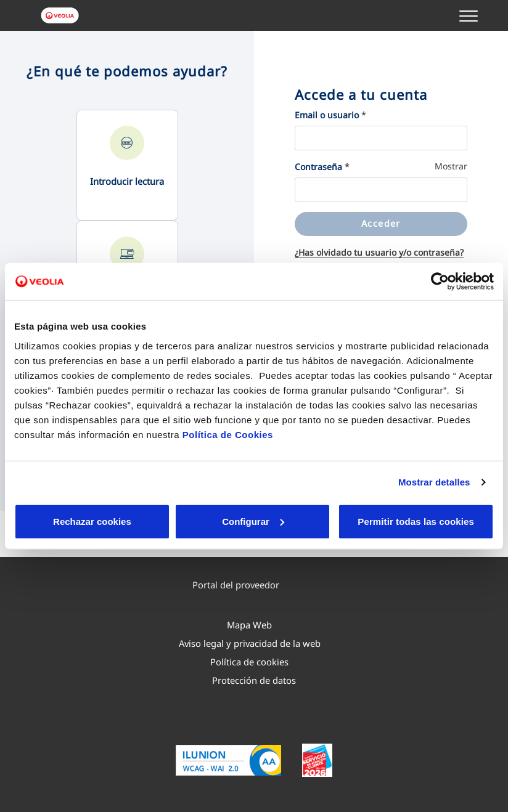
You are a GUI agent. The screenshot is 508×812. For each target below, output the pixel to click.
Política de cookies (249, 662)
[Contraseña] (381, 190)
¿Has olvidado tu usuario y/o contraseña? (379, 252)
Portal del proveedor (242, 585)
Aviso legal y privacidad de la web (250, 643)
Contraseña (318, 167)
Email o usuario (327, 115)
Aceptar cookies (277, 521)
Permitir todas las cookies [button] (415, 521)
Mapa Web (249, 625)
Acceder (381, 223)
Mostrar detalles (434, 482)
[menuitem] (247, 585)
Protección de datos (254, 680)
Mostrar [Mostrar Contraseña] (451, 166)
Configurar (172, 521)
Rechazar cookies (65, 521)
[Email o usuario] (381, 138)
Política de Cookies (228, 434)
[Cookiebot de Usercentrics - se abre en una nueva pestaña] (440, 282)
